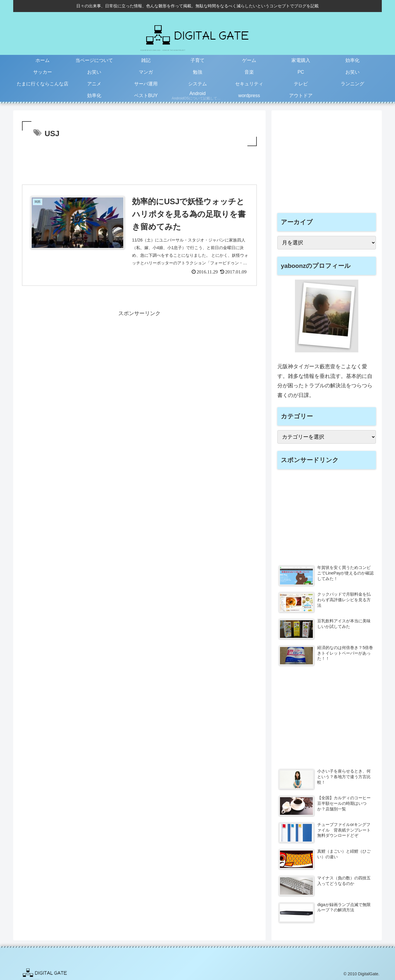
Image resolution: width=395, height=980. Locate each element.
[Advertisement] (139, 164)
